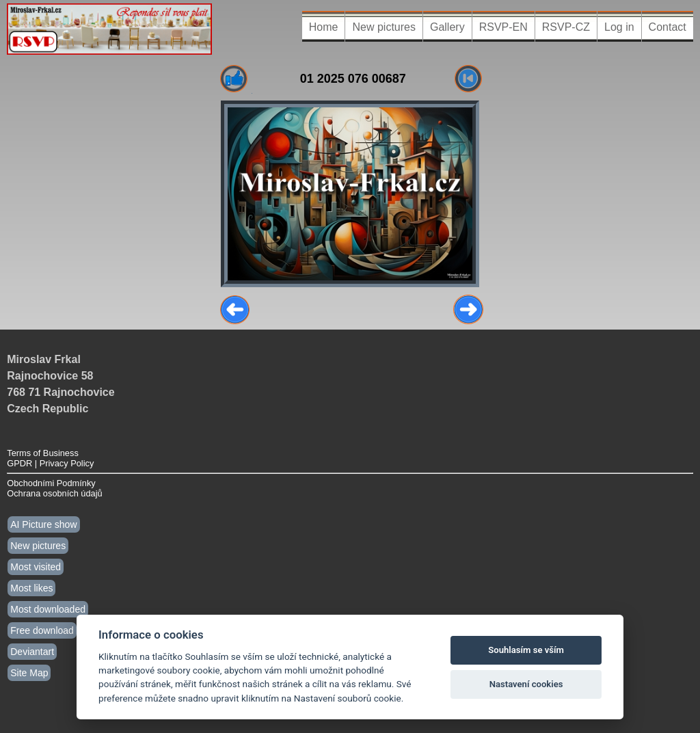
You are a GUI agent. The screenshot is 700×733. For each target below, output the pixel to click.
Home (324, 27)
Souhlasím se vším (526, 650)
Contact (668, 27)
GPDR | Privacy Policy (50, 463)
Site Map (29, 673)
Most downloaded (48, 609)
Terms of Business (43, 453)
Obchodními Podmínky (51, 483)
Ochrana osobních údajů (54, 493)
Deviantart (32, 652)
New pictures (383, 27)
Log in (619, 27)
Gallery (447, 27)
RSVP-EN (503, 27)
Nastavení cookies (526, 684)
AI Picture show (43, 524)
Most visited (36, 567)
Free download (42, 630)
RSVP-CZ (566, 27)
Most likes (31, 588)
